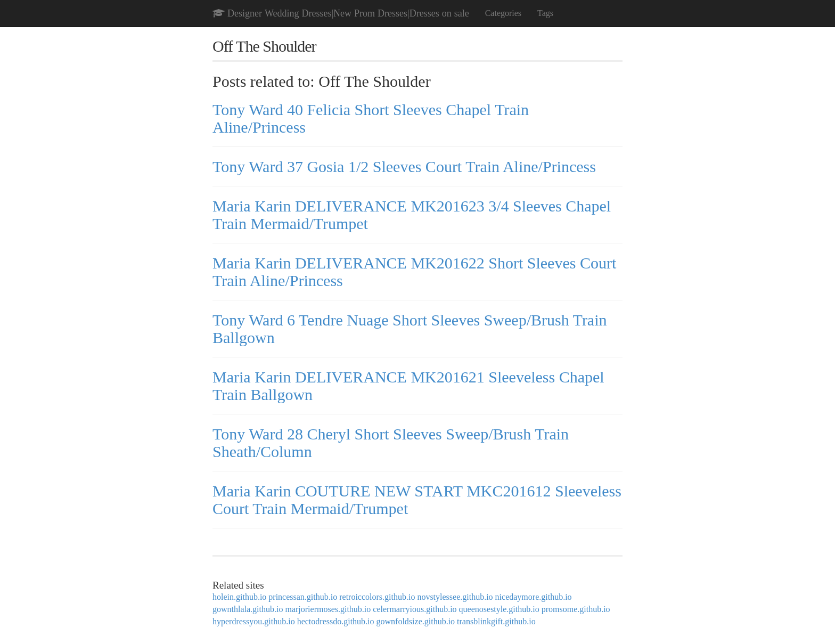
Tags (545, 13)
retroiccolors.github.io (377, 597)
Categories (503, 13)
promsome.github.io (576, 609)
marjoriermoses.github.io (328, 609)
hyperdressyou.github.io (254, 621)
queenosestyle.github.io (499, 609)
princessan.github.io (303, 597)
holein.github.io (239, 597)
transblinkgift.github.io (496, 621)
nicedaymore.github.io (534, 597)
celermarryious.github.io (415, 609)
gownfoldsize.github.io (416, 621)
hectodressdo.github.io (336, 621)
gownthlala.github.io (248, 609)
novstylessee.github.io (455, 597)
